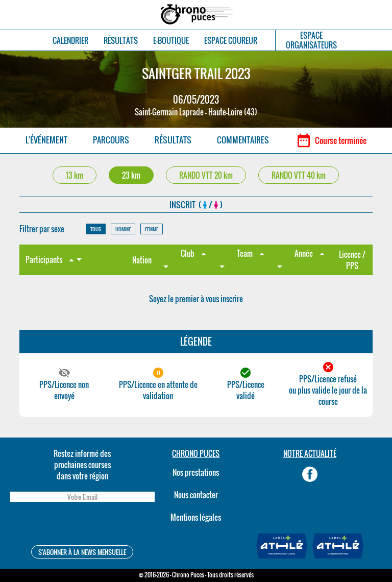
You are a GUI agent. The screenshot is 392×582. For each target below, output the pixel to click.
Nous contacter (196, 495)
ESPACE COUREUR (231, 41)
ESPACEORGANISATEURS (311, 40)
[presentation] (82, 525)
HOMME (123, 229)
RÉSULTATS (121, 41)
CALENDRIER (70, 41)
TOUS (96, 229)
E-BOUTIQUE (171, 41)
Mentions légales (196, 517)
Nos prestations (196, 472)
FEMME (152, 229)
